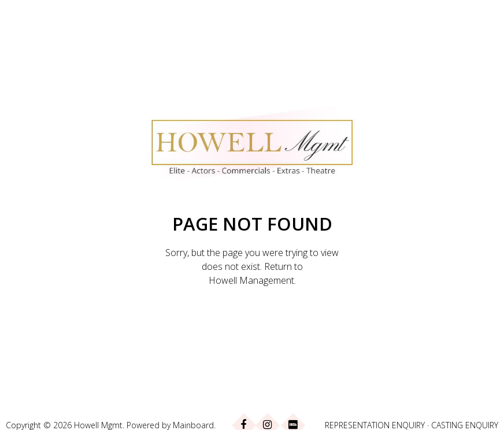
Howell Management (251, 280)
